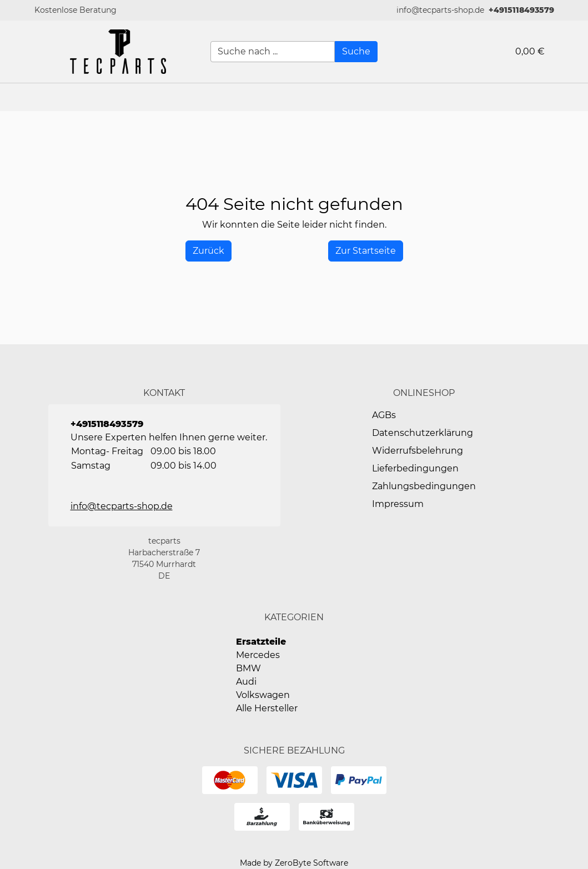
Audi (246, 682)
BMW (248, 668)
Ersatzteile (261, 642)
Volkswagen (263, 695)
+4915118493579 (521, 10)
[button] (574, 97)
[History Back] (208, 251)
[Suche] (356, 52)
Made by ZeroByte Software (294, 863)
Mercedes (258, 655)
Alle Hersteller (267, 708)
